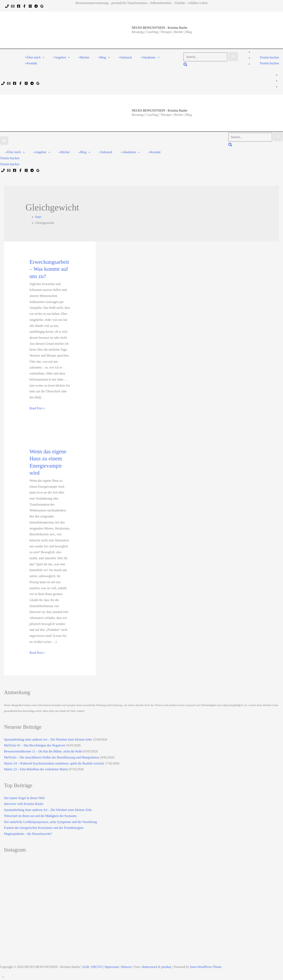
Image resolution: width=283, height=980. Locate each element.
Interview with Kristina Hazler (24, 804)
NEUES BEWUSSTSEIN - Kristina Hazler (159, 28)
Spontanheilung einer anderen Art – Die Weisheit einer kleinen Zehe (48, 739)
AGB (86, 967)
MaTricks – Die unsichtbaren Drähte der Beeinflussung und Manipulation (51, 757)
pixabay (167, 967)
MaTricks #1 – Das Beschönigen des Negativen (35, 745)
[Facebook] (19, 6)
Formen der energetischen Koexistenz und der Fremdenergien (44, 828)
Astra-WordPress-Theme (206, 967)
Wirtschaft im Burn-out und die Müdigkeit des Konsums (40, 816)
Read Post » (37, 408)
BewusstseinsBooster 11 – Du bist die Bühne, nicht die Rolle (43, 751)
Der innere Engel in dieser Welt (24, 798)
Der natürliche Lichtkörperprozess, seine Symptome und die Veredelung (50, 822)
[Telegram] (36, 6)
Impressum (112, 967)
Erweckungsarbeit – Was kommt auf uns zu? (49, 269)
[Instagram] (30, 6)
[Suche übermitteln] (233, 56)
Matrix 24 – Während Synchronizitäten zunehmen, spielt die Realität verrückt (54, 763)
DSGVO (97, 967)
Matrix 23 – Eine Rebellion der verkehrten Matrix (36, 769)
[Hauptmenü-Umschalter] (4, 141)
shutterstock (149, 967)
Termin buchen (269, 63)
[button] (42, 57)
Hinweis (127, 967)
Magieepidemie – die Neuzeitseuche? (28, 834)
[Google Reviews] (42, 6)
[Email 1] (13, 6)
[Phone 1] (7, 6)
